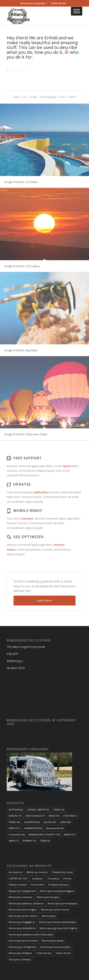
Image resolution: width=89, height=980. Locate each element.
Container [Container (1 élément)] (38, 878)
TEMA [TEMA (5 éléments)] (45, 841)
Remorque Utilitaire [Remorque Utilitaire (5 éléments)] (20, 953)
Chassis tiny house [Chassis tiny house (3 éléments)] (63, 872)
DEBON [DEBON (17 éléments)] (15, 816)
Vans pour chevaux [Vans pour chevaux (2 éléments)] (20, 959)
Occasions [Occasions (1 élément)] (53, 878)
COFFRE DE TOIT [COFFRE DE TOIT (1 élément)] (18, 878)
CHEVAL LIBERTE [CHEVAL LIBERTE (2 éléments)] (38, 810)
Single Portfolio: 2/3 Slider (21, 182)
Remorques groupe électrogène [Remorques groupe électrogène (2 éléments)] (59, 928)
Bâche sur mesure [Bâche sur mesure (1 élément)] (37, 872)
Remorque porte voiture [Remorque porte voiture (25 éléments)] (23, 916)
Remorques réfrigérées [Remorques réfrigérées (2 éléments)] (23, 947)
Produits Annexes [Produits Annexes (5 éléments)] (59, 885)
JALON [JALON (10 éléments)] (50, 822)
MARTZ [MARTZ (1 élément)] (14, 828)
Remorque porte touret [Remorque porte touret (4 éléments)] (55, 909)
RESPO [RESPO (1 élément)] (69, 834)
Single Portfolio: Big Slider (21, 350)
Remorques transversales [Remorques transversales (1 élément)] (55, 947)
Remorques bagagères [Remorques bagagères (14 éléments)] (22, 922)
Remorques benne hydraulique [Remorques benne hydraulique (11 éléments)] (58, 922)
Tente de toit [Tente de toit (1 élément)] (44, 953)
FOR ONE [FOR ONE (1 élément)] (70, 816)
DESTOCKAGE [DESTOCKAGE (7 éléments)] (35, 816)
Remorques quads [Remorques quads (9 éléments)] (53, 941)
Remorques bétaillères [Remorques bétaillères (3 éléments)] (22, 928)
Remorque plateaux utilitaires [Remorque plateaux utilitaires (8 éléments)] (26, 903)
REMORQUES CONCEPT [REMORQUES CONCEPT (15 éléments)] (44, 834)
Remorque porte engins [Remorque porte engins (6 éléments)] (23, 909)
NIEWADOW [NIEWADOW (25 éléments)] (33, 828)
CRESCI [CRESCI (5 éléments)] (59, 810)
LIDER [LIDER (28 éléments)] (65, 822)
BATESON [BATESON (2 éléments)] (16, 810)
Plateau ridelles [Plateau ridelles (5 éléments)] (18, 885)
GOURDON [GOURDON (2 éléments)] (32, 822)
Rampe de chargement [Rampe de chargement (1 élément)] (22, 891)
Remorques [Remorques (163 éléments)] (49, 916)
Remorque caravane (33, 3)
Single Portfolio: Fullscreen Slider (26, 434)
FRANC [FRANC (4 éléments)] (14, 822)
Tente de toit (58, 3)
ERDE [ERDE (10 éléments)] (54, 816)
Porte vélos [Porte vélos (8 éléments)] (38, 885)
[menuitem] (33, 3)
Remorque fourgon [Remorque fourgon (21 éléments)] (48, 897)
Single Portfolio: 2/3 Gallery (22, 266)
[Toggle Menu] (77, 11)
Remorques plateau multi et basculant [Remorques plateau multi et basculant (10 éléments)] (31, 934)
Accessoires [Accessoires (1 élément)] (16, 872)
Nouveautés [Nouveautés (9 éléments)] (55, 828)
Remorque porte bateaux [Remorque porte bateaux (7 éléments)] (63, 903)
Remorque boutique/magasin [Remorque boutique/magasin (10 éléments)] (57, 891)
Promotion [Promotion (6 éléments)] (17, 834)
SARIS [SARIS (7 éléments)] (13, 841)
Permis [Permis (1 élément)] (67, 878)
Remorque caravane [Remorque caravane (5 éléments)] (21, 897)
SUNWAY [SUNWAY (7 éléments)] (29, 841)
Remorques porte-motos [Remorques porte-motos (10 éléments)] (23, 941)
